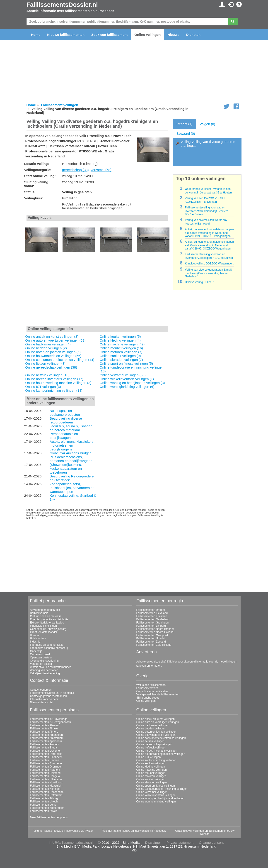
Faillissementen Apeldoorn (46, 741)
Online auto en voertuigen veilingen (158, 722)
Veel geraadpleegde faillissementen (158, 694)
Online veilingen (147, 35)
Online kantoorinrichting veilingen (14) (54, 390)
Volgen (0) (207, 124)
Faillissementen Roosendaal (47, 792)
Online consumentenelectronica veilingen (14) (60, 360)
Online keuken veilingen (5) (120, 336)
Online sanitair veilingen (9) (120, 356)
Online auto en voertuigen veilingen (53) (56, 340)
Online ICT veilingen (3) (43, 387)
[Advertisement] (98, 291)
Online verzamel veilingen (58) (123, 375)
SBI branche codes (148, 698)
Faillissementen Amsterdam (47, 738)
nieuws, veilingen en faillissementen (205, 831)
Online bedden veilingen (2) (46, 348)
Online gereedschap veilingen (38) (51, 367)
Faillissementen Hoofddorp (46, 782)
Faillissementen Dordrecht (46, 754)
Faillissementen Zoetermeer (47, 808)
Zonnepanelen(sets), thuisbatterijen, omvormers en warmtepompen (72, 488)
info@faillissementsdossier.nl (71, 842)
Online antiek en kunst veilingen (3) (52, 336)
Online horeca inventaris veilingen (157, 751)
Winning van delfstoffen (44, 670)
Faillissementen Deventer (45, 751)
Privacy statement (180, 842)
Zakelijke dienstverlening (45, 673)
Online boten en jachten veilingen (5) (53, 352)
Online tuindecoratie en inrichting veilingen (162, 789)
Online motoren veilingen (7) (121, 352)
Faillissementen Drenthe (151, 610)
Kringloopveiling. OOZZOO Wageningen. (209, 264)
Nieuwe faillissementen (66, 35)
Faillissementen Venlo (43, 805)
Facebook (160, 831)
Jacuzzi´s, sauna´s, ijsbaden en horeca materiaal (71, 428)
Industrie (35, 642)
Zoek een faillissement (109, 35)
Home (36, 35)
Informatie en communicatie (47, 645)
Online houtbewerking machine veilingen (161, 754)
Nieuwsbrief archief (42, 702)
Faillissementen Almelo (44, 729)
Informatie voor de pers (44, 699)
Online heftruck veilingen (151, 748)
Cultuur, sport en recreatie (46, 616)
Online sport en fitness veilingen (156, 786)
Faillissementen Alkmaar (45, 725)
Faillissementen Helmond (45, 773)
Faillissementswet (147, 688)
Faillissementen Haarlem (45, 770)
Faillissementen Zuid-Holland (154, 645)
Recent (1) (184, 124)
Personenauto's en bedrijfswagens (64, 436)
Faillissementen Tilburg (44, 798)
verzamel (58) (101, 170)
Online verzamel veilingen (152, 792)
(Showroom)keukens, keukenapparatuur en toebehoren (66, 468)
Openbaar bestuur (41, 658)
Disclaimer (153, 842)
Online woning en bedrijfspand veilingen (160, 798)
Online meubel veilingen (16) (121, 348)
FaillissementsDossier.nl (62, 5)
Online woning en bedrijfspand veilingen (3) (132, 383)
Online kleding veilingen (151, 767)
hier (175, 662)
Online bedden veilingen (151, 729)
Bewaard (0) (186, 133)
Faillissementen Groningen (153, 623)
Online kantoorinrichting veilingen (156, 760)
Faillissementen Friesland (152, 616)
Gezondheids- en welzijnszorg (48, 629)
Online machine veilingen (152, 770)
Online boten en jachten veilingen (156, 732)
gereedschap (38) (75, 170)
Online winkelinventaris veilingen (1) (127, 379)
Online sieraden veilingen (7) (121, 360)
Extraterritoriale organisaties (47, 623)
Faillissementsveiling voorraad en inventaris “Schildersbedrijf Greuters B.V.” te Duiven (206, 211)
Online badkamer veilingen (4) (48, 344)
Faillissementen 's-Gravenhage (49, 719)
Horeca (35, 635)
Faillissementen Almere (44, 732)
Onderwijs (36, 651)
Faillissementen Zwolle (44, 811)
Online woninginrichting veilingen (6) (127, 387)
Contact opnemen (41, 690)
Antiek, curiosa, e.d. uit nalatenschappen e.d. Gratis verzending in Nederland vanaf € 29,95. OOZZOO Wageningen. (209, 245)
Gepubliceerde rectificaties (152, 691)
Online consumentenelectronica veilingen (161, 738)
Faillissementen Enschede (46, 763)
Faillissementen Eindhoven (46, 757)
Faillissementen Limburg (151, 626)
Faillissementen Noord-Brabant (155, 629)
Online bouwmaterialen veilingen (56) (53, 356)
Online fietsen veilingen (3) (46, 363)
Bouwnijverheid (39, 613)
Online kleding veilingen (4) (120, 340)
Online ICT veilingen (149, 757)
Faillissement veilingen (60, 105)
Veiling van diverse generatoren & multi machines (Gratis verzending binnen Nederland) (208, 273)
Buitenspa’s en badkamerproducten (65, 413)
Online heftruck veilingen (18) (47, 375)
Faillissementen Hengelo (45, 776)
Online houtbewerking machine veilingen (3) (58, 383)
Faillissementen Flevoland (152, 613)
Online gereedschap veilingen (154, 744)
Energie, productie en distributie (49, 619)
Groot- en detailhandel (44, 632)
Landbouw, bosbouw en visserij (49, 648)
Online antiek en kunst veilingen (156, 719)
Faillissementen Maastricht (46, 786)
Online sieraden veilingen (152, 782)
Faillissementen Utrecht (151, 638)
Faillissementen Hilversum (46, 779)
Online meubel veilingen (151, 773)
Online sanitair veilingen (151, 779)
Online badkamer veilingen (152, 725)
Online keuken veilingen (151, 763)
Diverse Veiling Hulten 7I (200, 282)
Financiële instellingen (43, 626)
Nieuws (173, 35)
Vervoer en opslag (41, 664)
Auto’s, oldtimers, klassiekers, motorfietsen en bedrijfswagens (72, 445)
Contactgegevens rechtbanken (49, 696)
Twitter (89, 831)
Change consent (211, 842)
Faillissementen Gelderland (153, 619)
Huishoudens (38, 638)
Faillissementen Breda (44, 748)
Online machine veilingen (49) (122, 344)
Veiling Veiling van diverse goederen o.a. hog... (208, 144)
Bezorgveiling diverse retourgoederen (66, 420)
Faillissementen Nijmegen (46, 789)
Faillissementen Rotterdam (46, 795)
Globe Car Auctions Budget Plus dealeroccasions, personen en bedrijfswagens (71, 457)
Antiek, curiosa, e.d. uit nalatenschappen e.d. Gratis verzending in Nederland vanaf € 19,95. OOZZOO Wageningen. (209, 233)
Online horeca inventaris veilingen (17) (54, 379)
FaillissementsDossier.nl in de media (52, 693)
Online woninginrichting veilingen (156, 802)
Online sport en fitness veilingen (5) (126, 363)
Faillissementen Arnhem (45, 744)
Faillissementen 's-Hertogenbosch (51, 722)
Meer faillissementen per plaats (49, 817)
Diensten (193, 35)
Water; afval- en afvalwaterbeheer (51, 667)
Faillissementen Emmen (45, 760)
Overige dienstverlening (44, 661)
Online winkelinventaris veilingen (156, 795)
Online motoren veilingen (151, 776)
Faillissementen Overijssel (152, 635)
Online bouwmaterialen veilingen (156, 735)
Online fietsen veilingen (150, 741)
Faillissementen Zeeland (151, 642)
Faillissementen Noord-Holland (155, 632)
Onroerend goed (40, 654)
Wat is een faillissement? (151, 685)
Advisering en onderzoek (45, 610)
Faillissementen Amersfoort (47, 735)
